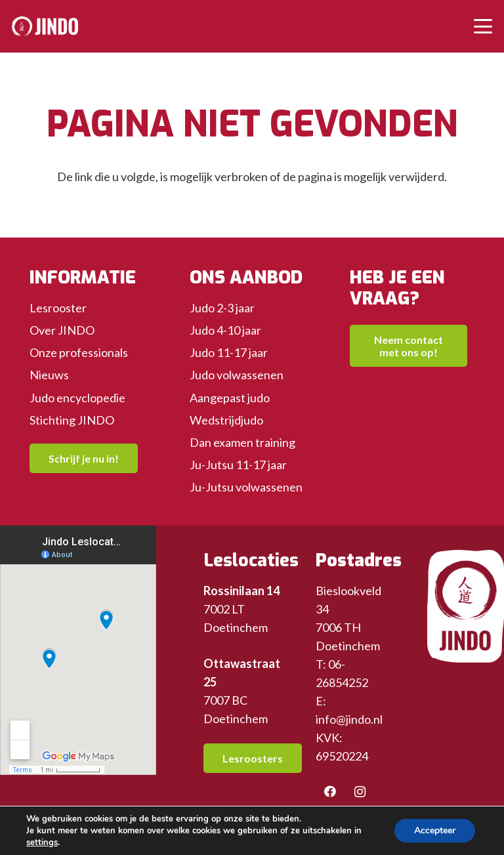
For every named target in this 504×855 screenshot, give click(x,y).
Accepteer (435, 830)
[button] (483, 26)
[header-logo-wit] (45, 26)
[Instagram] (360, 792)
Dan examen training (242, 442)
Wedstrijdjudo (226, 420)
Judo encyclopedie (77, 398)
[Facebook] (330, 792)
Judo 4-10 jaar (225, 330)
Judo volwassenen (237, 375)
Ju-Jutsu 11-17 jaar (238, 465)
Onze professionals (79, 352)
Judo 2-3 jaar (222, 308)
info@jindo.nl (349, 719)
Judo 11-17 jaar (229, 352)
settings (42, 843)
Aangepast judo (230, 398)
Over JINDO (62, 330)
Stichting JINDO (72, 420)
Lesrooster (58, 308)
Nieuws (49, 375)
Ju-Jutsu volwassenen (246, 487)
